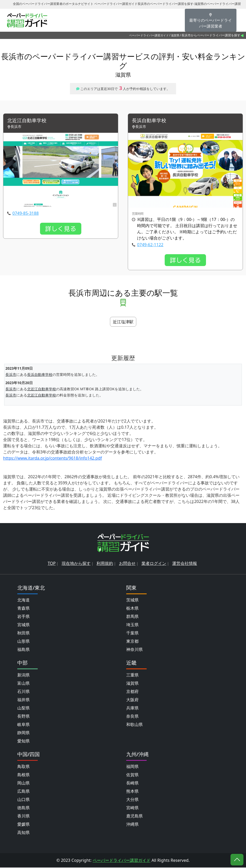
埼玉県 (132, 625)
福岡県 (132, 767)
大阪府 (132, 700)
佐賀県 (132, 775)
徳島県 (23, 808)
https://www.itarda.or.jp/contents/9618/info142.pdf (53, 458)
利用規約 (105, 564)
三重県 (132, 675)
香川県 (23, 816)
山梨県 (23, 708)
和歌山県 (134, 725)
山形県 (23, 642)
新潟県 (23, 675)
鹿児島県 (134, 816)
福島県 (23, 650)
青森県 (23, 609)
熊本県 (132, 792)
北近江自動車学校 (28, 121)
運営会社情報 (185, 564)
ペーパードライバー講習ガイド (149, 35)
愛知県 (23, 741)
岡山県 (23, 783)
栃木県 (132, 609)
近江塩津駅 (123, 322)
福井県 (23, 700)
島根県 (23, 775)
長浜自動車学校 (150, 121)
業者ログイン (154, 564)
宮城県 (23, 625)
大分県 (132, 800)
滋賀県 (175, 35)
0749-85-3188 (26, 213)
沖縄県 (132, 825)
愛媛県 (23, 825)
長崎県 (132, 783)
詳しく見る (61, 229)
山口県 (23, 800)
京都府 (132, 692)
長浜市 (11, 375)
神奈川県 (134, 650)
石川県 (23, 692)
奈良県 (132, 717)
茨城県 (132, 600)
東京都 (132, 642)
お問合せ (127, 564)
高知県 (23, 833)
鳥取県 (23, 767)
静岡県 (23, 733)
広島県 (23, 792)
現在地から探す (76, 564)
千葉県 (132, 633)
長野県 (23, 717)
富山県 (23, 684)
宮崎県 (132, 808)
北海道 (23, 600)
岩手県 (23, 617)
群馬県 (132, 617)
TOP (52, 564)
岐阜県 (23, 725)
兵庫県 (132, 708)
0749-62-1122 (150, 245)
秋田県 (23, 633)
